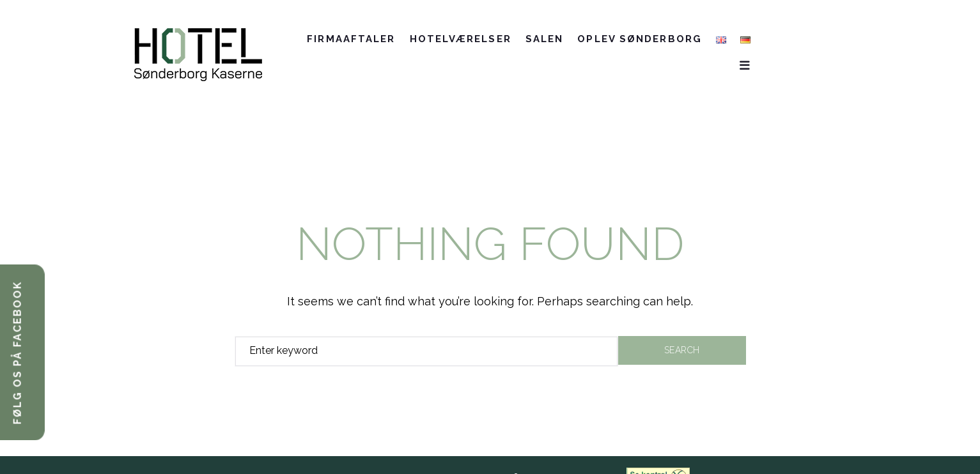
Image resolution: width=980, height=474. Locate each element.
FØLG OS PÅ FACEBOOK (18, 352)
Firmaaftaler (384, 42)
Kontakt (776, 42)
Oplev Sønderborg (672, 42)
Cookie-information (563, 455)
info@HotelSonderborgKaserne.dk (418, 455)
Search (682, 327)
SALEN (577, 42)
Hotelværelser (493, 42)
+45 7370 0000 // (313, 455)
